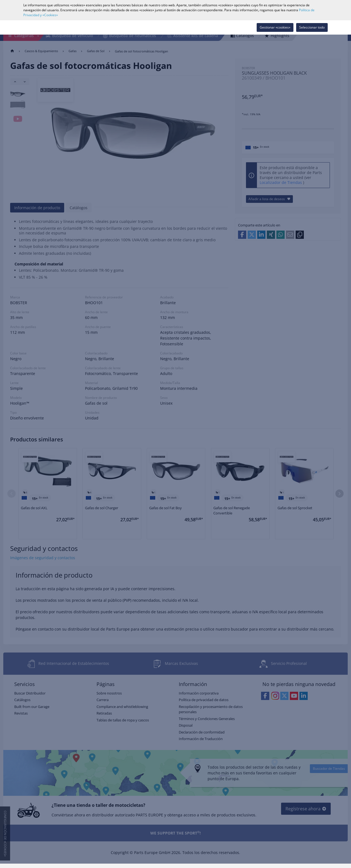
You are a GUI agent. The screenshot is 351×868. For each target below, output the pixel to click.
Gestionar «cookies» (275, 27)
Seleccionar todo (312, 27)
